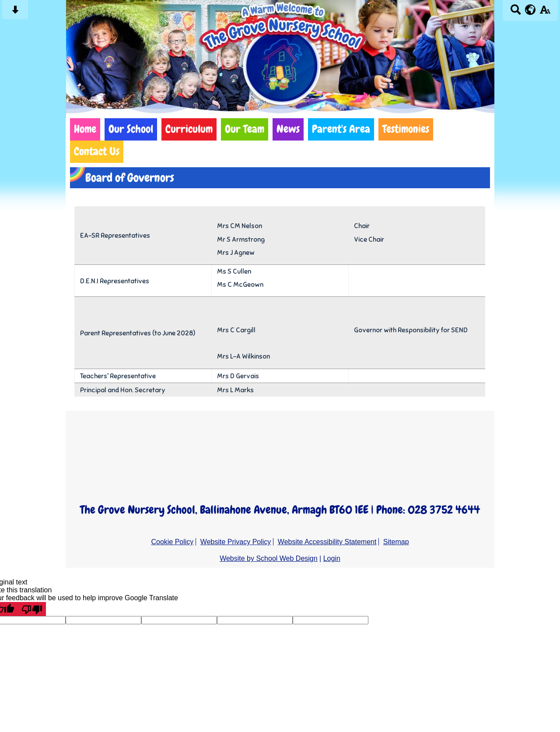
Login (332, 558)
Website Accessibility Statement (327, 542)
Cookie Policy (172, 542)
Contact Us (97, 151)
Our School (131, 129)
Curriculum (189, 129)
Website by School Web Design (269, 558)
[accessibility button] (545, 12)
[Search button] (516, 12)
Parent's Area (341, 129)
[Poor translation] (32, 609)
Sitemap (396, 542)
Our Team (245, 129)
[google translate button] (530, 10)
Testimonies (406, 129)
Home (85, 129)
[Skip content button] (15, 12)
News (288, 129)
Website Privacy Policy (236, 542)
